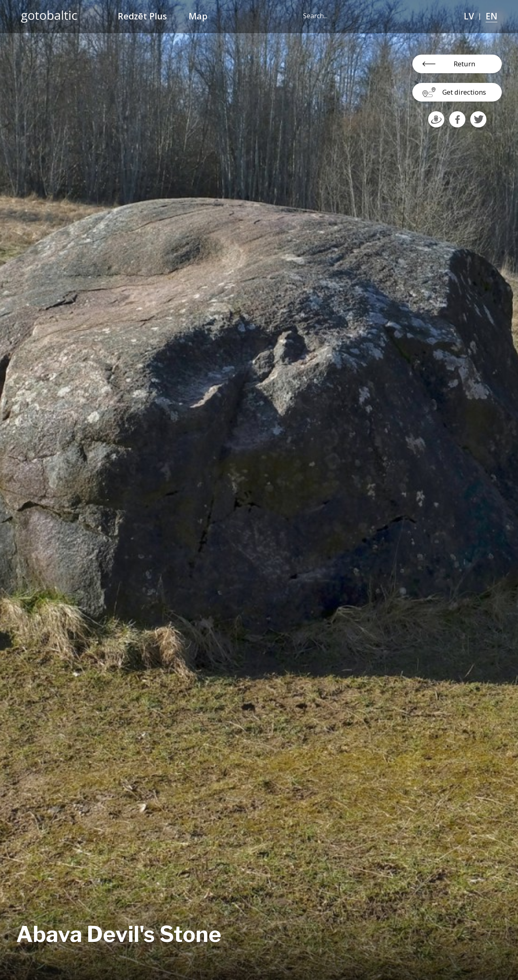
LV (469, 16)
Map (198, 16)
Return (464, 64)
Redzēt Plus (142, 16)
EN (491, 16)
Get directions (464, 92)
